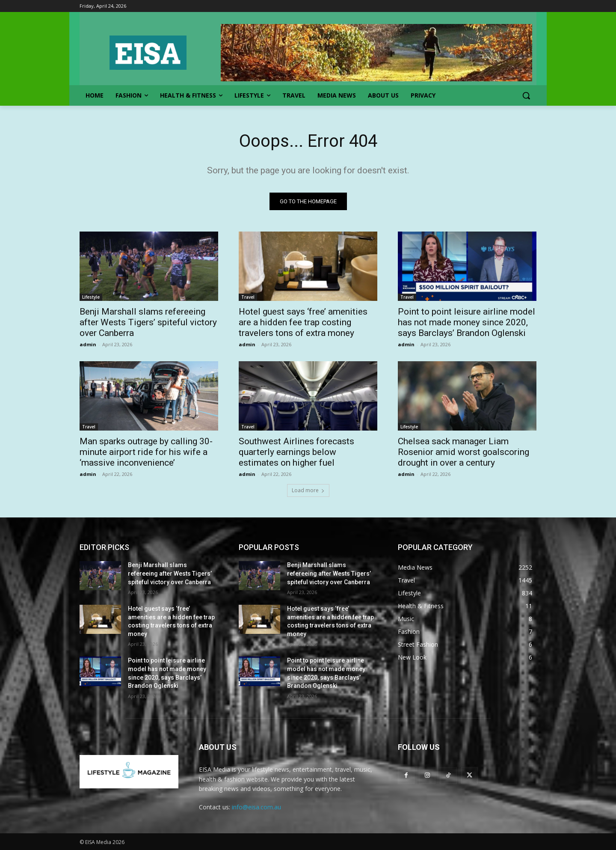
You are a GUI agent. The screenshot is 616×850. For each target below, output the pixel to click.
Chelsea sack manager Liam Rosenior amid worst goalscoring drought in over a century (463, 452)
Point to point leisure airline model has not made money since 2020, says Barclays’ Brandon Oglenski (466, 322)
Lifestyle (91, 297)
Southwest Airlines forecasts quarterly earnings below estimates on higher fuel (296, 452)
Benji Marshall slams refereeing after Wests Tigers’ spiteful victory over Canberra (148, 322)
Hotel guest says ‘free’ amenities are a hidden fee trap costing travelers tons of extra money (303, 322)
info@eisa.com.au (256, 807)
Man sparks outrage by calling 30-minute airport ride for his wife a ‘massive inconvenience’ (146, 452)
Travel (248, 297)
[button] (526, 95)
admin (88, 344)
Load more (308, 490)
